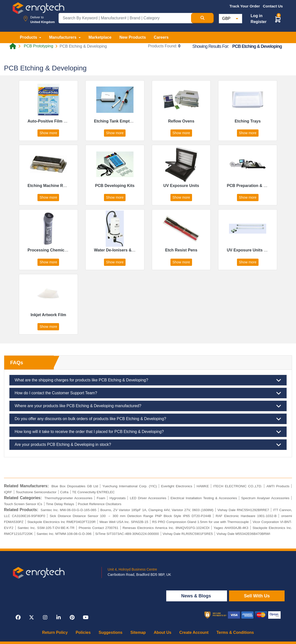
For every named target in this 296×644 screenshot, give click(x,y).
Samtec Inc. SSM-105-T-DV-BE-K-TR (46, 528)
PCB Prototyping (38, 46)
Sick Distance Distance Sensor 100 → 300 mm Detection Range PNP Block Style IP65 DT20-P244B (130, 516)
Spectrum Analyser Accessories (265, 498)
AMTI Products (278, 486)
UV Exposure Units (181, 186)
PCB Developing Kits (115, 186)
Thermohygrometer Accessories (68, 498)
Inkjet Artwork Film (48, 315)
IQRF (8, 492)
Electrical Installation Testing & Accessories (204, 498)
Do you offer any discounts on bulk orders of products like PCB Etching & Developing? (148, 419)
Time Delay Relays (60, 504)
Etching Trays (248, 121)
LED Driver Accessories (148, 498)
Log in (257, 16)
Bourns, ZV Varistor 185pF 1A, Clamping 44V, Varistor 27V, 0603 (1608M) (157, 510)
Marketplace (100, 37)
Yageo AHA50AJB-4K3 (231, 528)
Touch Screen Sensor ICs (23, 504)
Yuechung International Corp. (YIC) (130, 486)
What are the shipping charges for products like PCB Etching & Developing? (148, 380)
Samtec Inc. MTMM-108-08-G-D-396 (64, 534)
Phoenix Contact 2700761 (99, 528)
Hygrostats (117, 498)
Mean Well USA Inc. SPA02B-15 (124, 522)
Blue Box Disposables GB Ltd (75, 486)
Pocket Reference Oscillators (100, 504)
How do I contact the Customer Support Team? (148, 393)
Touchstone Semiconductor (36, 492)
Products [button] (29, 37)
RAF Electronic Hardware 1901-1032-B (246, 516)
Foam (101, 498)
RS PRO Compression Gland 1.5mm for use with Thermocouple (200, 522)
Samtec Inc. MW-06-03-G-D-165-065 (69, 510)
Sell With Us (257, 596)
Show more (48, 133)
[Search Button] (202, 18)
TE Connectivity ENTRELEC (93, 492)
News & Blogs (197, 596)
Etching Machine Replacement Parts (62, 186)
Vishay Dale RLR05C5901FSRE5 (188, 534)
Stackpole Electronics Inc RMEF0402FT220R (61, 522)
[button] (278, 19)
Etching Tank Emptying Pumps (123, 121)
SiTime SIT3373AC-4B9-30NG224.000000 (127, 534)
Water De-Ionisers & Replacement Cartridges (136, 250)
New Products (133, 37)
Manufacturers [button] (63, 37)
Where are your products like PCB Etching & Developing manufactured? (148, 406)
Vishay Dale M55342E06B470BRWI (243, 534)
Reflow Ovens (181, 121)
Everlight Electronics (177, 486)
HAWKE (203, 486)
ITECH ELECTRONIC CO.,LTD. (238, 486)
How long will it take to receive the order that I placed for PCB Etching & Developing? (148, 432)
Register (259, 22)
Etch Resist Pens (181, 250)
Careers (161, 37)
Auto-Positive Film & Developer (57, 121)
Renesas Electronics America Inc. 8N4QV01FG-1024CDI (166, 528)
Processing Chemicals (49, 250)
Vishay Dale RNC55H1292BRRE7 (243, 510)
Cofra (64, 492)
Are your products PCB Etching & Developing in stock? (148, 445)
